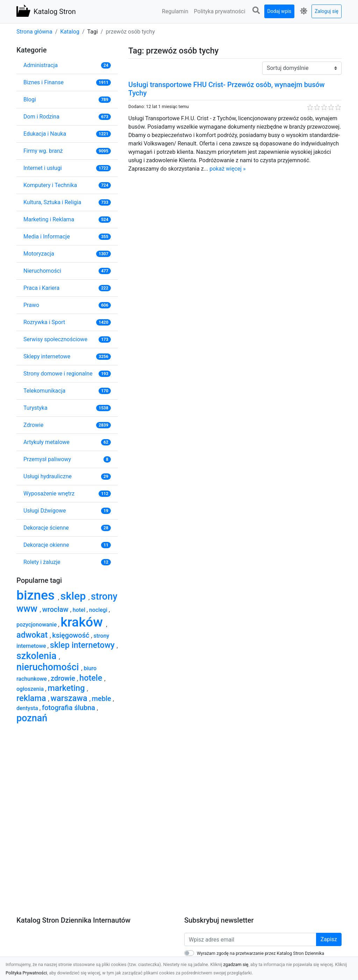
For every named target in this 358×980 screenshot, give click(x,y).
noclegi (99, 610)
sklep (74, 596)
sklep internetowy (83, 645)
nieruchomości (49, 667)
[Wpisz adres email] (250, 939)
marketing (67, 688)
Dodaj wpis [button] (280, 11)
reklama (32, 698)
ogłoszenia (31, 689)
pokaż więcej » (227, 169)
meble (102, 699)
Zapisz (329, 939)
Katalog (70, 32)
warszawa (70, 698)
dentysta (28, 708)
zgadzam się (236, 964)
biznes (37, 595)
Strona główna (34, 32)
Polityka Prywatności (26, 973)
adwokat (33, 635)
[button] (256, 11)
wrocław (56, 609)
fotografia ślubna (69, 708)
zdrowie (64, 678)
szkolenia (38, 656)
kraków (83, 622)
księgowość (71, 635)
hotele (92, 678)
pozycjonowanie (37, 625)
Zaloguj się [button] (327, 11)
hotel (80, 610)
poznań (32, 718)
